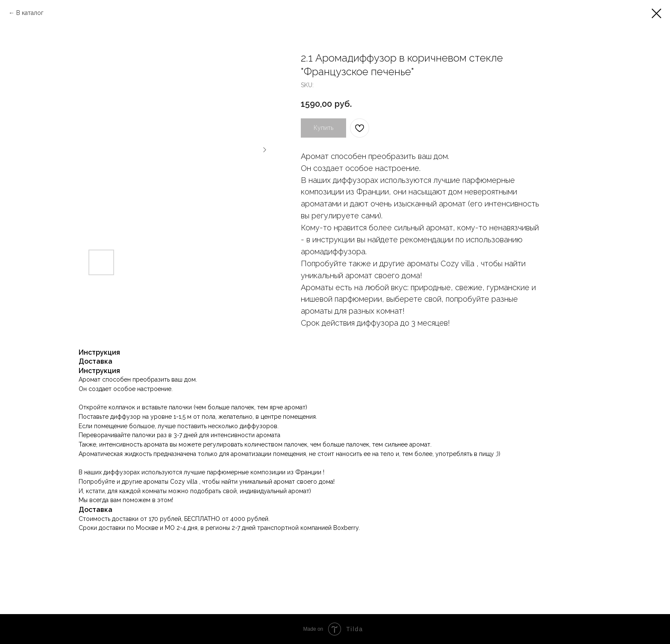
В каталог (30, 13)
